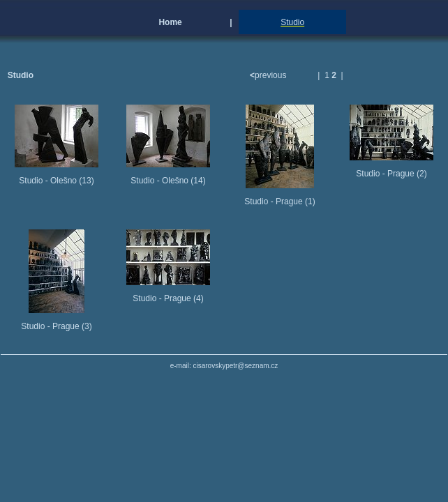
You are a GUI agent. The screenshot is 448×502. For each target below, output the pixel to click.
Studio (292, 22)
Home (170, 22)
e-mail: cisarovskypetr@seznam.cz (224, 366)
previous (269, 75)
